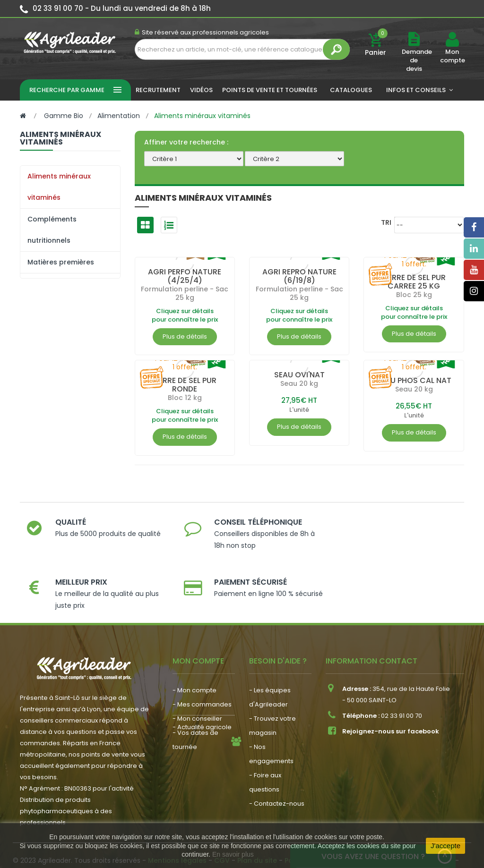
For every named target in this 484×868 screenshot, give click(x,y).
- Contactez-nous (277, 768)
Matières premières (61, 262)
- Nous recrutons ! (200, 750)
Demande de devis (417, 60)
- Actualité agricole (202, 736)
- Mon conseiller (197, 683)
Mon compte (452, 56)
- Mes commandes (202, 669)
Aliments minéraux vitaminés (59, 187)
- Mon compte (194, 655)
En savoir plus (233, 854)
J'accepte (445, 846)
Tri (386, 222)
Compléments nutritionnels (52, 230)
